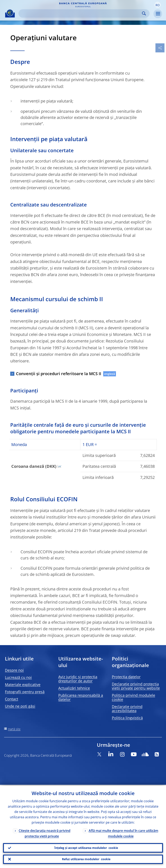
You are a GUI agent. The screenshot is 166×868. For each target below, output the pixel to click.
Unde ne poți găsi (20, 706)
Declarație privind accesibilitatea (127, 709)
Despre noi (14, 670)
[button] (158, 5)
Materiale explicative (23, 685)
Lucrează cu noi (18, 677)
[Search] (81, 13)
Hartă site (14, 729)
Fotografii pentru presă (25, 692)
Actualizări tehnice (74, 688)
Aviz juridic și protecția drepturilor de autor (78, 679)
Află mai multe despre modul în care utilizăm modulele (123, 832)
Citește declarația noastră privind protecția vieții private (45, 832)
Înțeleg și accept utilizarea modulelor (86, 847)
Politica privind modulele (133, 697)
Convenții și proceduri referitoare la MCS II (59, 374)
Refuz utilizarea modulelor (86, 859)
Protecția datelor (126, 677)
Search (144, 13)
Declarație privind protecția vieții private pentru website (136, 686)
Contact (11, 699)
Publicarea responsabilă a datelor (81, 697)
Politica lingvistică (127, 718)
